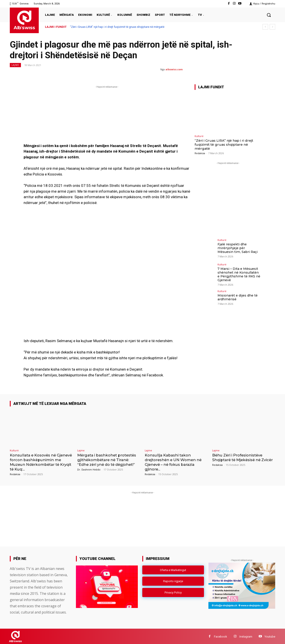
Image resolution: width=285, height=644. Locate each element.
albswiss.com (174, 69)
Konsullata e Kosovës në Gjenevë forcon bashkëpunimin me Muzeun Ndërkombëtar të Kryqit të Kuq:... (41, 462)
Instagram (246, 636)
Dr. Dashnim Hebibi (89, 469)
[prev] (265, 27)
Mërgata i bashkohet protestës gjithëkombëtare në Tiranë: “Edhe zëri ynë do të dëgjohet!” (108, 460)
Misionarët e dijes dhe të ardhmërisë (238, 297)
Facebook (221, 636)
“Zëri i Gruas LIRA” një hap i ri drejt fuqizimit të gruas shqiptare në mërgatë (117, 27)
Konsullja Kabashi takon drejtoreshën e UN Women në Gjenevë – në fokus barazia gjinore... (175, 462)
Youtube (270, 636)
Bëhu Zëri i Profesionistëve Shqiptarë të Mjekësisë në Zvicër (239, 460)
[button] (269, 15)
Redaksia (200, 153)
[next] (272, 27)
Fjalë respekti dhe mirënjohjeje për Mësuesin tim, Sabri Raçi (239, 248)
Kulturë (199, 136)
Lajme (15, 65)
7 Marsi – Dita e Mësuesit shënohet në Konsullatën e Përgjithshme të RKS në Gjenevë (239, 274)
